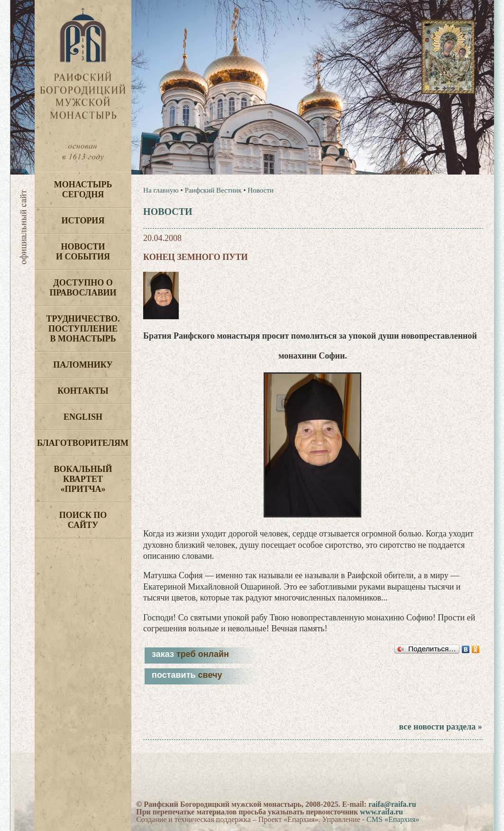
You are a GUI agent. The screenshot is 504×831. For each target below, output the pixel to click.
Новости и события (83, 252)
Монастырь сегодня (83, 189)
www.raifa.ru (381, 812)
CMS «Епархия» (393, 819)
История (83, 221)
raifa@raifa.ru (392, 804)
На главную (161, 190)
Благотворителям (83, 443)
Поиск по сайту (83, 520)
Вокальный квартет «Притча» (83, 479)
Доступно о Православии (83, 288)
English (83, 417)
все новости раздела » (440, 727)
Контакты (83, 391)
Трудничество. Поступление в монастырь (83, 329)
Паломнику (83, 365)
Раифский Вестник (213, 190)
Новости (260, 190)
